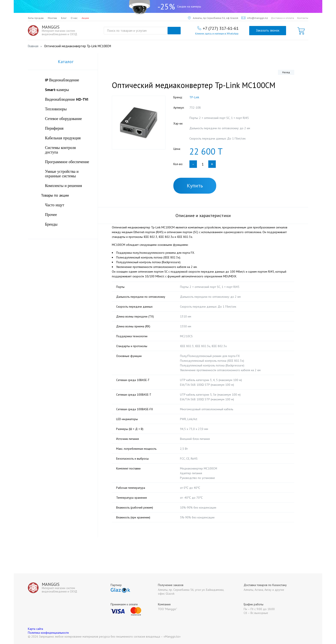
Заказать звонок (268, 30)
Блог (64, 18)
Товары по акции (55, 195)
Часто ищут (55, 205)
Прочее (51, 215)
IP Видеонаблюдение (62, 80)
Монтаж (52, 18)
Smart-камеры (57, 90)
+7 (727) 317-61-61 (221, 28)
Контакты (303, 18)
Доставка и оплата (282, 18)
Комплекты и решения (63, 186)
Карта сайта (35, 629)
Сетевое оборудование (63, 119)
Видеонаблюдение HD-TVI (67, 99)
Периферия (54, 128)
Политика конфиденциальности (48, 633)
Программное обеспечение (67, 162)
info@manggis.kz (255, 18)
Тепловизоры (56, 109)
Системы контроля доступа (60, 150)
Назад (286, 72)
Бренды (51, 224)
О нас (74, 18)
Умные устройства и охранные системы (62, 174)
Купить (195, 186)
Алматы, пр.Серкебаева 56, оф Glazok (213, 18)
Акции (85, 18)
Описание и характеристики (203, 216)
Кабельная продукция (63, 138)
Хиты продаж (36, 18)
